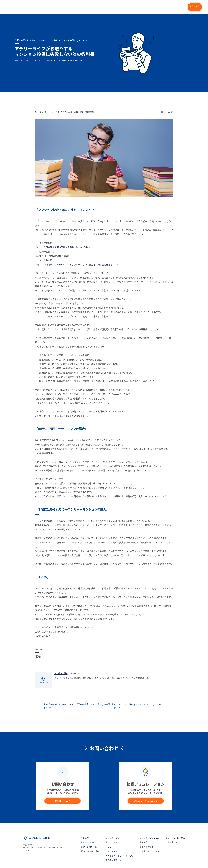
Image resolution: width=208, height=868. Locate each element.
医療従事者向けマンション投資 (119, 842)
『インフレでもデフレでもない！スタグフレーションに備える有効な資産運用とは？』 (77, 251)
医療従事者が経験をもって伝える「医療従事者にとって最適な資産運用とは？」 (77, 692)
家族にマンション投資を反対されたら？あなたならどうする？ (137, 692)
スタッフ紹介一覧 (89, 833)
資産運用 (89, 98)
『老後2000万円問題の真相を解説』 (53, 242)
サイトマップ (51, 861)
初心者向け (66, 98)
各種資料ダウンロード (149, 837)
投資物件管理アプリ (114, 846)
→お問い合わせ (43, 622)
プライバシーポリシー (33, 861)
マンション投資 (80, 7)
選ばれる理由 (62, 7)
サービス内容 (111, 837)
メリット (110, 833)
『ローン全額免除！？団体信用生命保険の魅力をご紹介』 (63, 233)
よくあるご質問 (146, 833)
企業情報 (129, 7)
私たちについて (44, 7)
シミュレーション (113, 7)
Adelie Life (61, 659)
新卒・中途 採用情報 (172, 7)
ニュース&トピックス (175, 824)
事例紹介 (95, 7)
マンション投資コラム (148, 7)
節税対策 (78, 98)
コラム (39, 98)
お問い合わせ (195, 7)
